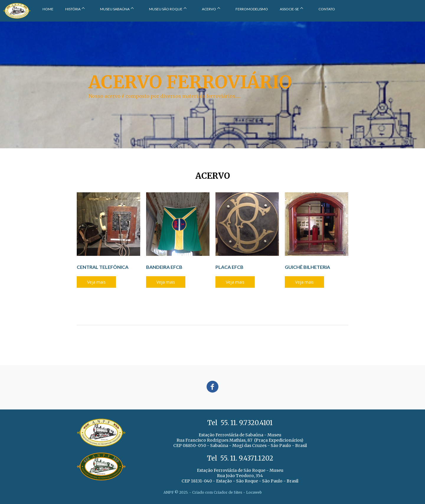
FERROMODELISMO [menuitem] (252, 9)
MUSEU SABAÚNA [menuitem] (115, 9)
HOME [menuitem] (48, 9)
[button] (96, 282)
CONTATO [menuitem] (327, 9)
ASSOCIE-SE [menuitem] (289, 9)
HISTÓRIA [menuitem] (73, 9)
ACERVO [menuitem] (209, 9)
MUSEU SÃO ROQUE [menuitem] (166, 9)
